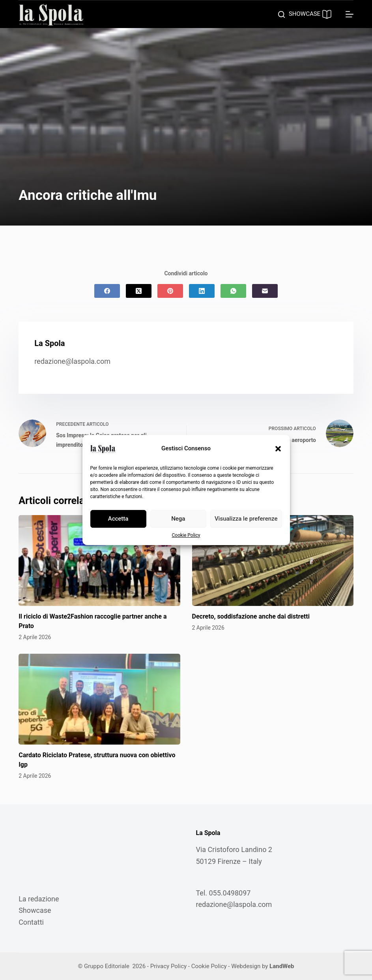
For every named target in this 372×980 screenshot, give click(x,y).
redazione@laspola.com (72, 361)
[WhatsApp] (233, 291)
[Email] (265, 291)
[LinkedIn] (202, 291)
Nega (178, 519)
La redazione (39, 899)
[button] (278, 449)
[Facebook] (107, 291)
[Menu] (350, 14)
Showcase (35, 910)
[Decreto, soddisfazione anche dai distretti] (273, 561)
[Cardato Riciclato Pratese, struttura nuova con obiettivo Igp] (99, 699)
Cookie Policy (186, 535)
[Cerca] (281, 14)
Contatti (31, 922)
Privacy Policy (168, 966)
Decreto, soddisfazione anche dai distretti (251, 616)
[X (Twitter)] (139, 291)
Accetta (118, 519)
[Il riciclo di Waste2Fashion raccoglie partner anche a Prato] (99, 561)
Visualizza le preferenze (246, 519)
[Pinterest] (170, 291)
